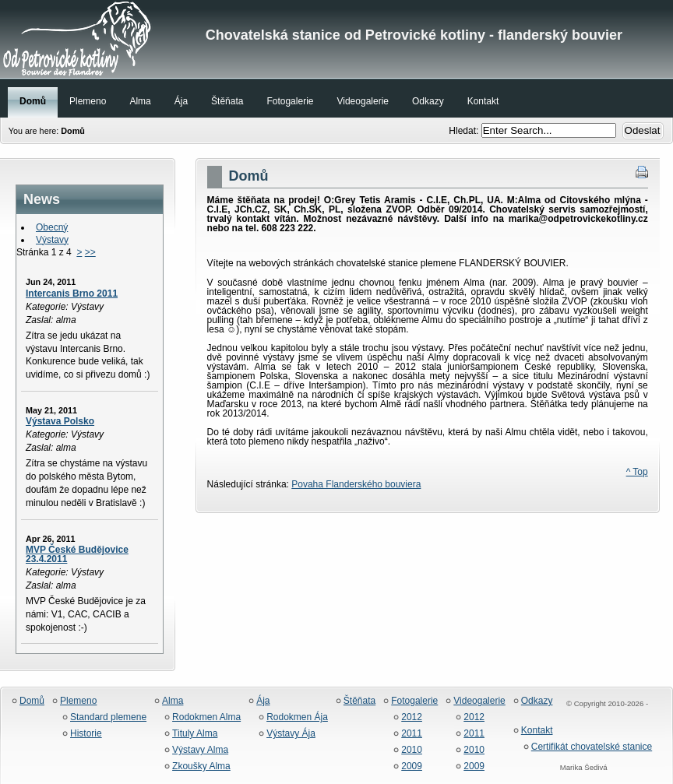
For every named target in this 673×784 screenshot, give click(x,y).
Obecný (52, 227)
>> (90, 252)
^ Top (637, 472)
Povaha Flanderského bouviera (356, 484)
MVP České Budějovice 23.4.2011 (77, 554)
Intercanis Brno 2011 (72, 294)
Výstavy (52, 240)
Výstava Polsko (60, 421)
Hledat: (465, 131)
